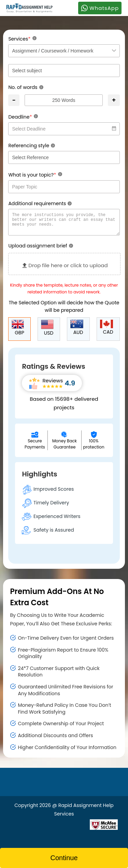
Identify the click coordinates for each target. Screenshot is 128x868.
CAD (107, 332)
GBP (18, 332)
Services (22, 39)
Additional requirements (40, 203)
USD (47, 332)
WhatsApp (100, 8)
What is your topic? (35, 175)
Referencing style (32, 146)
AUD (77, 332)
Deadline (23, 117)
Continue (64, 858)
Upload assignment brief (40, 250)
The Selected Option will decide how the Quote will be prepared (64, 310)
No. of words (26, 87)
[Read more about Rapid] (49, 828)
